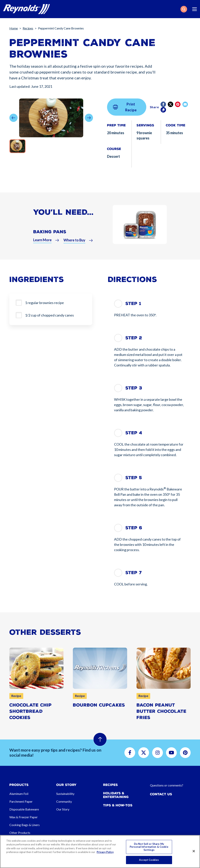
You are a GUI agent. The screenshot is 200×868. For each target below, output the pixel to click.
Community (64, 801)
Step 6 (134, 528)
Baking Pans (50, 233)
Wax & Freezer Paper (24, 817)
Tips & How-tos (118, 805)
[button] (184, 9)
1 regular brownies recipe (44, 303)
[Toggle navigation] (195, 9)
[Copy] (164, 110)
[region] (100, 852)
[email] (185, 104)
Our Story (63, 809)
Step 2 (134, 338)
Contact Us (161, 794)
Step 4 (134, 433)
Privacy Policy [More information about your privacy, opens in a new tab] (105, 852)
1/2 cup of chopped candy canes (49, 315)
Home (14, 28)
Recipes (28, 28)
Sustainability (65, 794)
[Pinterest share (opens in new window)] (178, 104)
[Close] (194, 851)
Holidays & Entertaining (116, 795)
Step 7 (134, 573)
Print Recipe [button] (125, 107)
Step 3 (134, 388)
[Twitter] (171, 104)
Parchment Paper (21, 801)
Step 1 (133, 304)
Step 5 (134, 478)
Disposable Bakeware (24, 809)
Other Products (20, 833)
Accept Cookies (149, 860)
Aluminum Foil (19, 794)
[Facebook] (164, 104)
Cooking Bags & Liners (25, 825)
